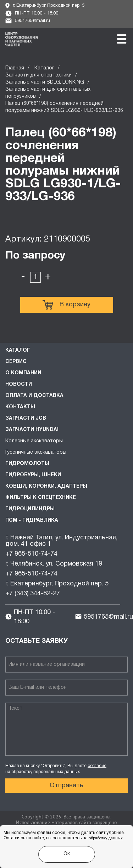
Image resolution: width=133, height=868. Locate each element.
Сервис (16, 362)
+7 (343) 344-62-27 (33, 594)
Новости (19, 384)
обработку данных (106, 838)
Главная (15, 68)
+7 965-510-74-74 (31, 554)
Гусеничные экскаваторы (36, 452)
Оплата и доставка (34, 396)
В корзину (66, 305)
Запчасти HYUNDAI (32, 430)
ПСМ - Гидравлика (32, 520)
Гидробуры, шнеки (33, 475)
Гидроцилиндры (30, 509)
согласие (97, 766)
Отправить (66, 786)
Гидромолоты (27, 464)
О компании (23, 373)
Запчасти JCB (26, 418)
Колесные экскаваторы (34, 441)
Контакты (20, 407)
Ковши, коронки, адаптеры (46, 486)
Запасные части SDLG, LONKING (45, 82)
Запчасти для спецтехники (38, 75)
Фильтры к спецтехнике (41, 498)
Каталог (44, 68)
